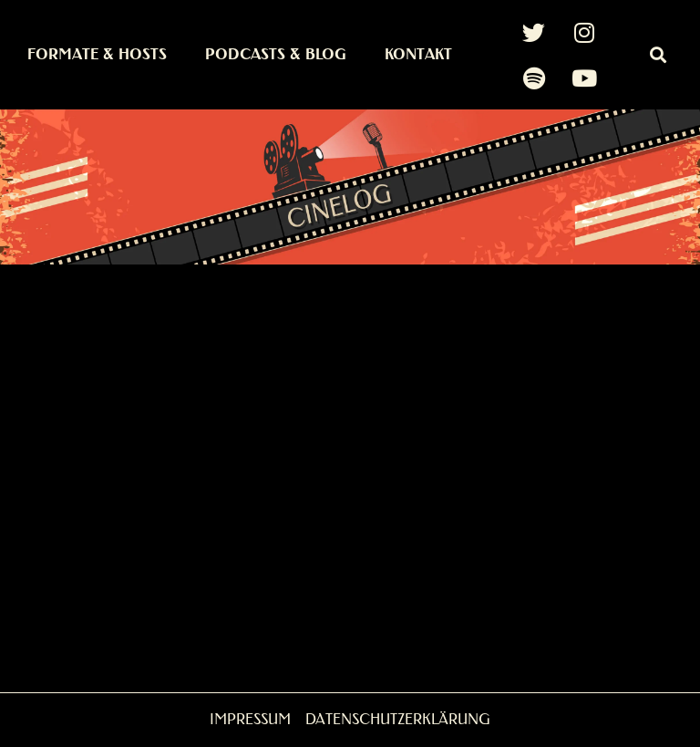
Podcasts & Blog (276, 54)
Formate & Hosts (97, 54)
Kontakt (418, 54)
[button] (658, 55)
